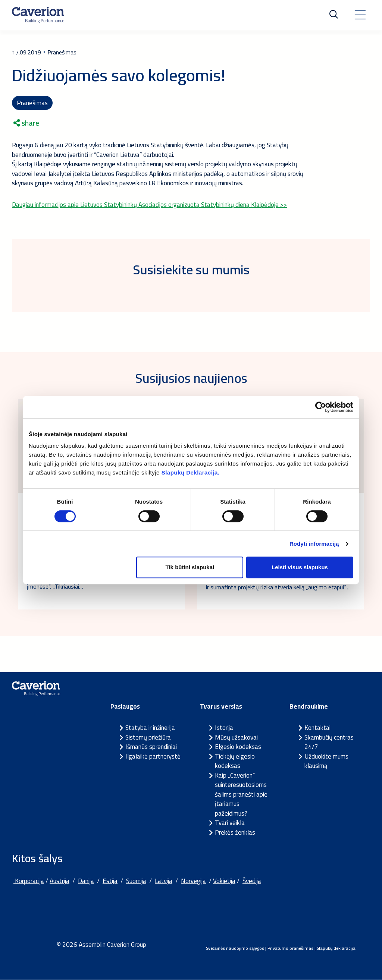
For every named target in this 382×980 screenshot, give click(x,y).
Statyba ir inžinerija (150, 728)
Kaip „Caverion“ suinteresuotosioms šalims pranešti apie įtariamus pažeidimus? (241, 795)
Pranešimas (32, 103)
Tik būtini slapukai (190, 567)
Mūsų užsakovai (236, 738)
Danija (86, 882)
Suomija (136, 882)
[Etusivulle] (38, 15)
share (26, 124)
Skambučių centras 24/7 (329, 743)
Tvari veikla (230, 823)
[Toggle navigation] (360, 15)
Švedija (252, 882)
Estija (110, 882)
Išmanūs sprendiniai (151, 747)
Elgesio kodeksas (238, 747)
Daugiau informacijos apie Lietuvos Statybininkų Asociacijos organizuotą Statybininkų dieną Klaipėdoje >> (149, 205)
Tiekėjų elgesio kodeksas (235, 762)
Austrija (60, 882)
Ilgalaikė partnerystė (153, 757)
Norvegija (193, 882)
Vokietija (224, 882)
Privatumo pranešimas (290, 949)
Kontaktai (317, 728)
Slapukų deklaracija (336, 949)
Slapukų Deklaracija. (191, 472)
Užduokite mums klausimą (326, 762)
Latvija (164, 882)
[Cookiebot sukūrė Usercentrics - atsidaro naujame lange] (321, 407)
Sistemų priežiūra (148, 738)
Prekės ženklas (235, 833)
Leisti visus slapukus (300, 567)
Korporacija (29, 882)
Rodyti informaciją (314, 544)
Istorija (224, 728)
